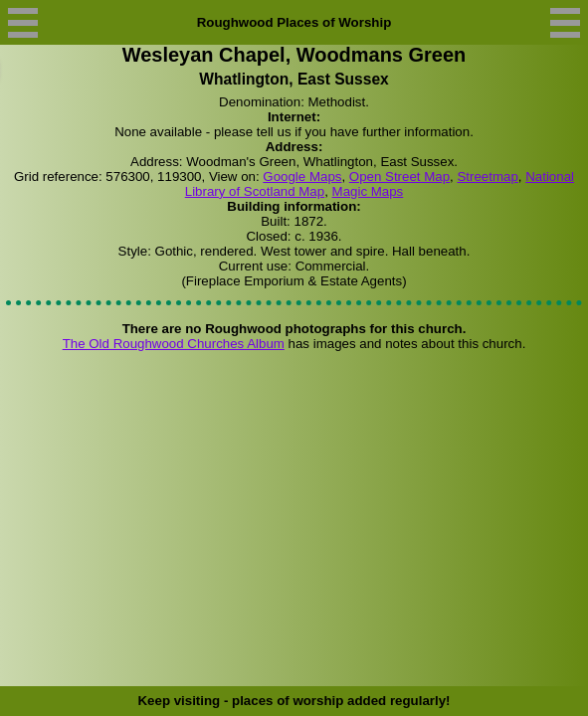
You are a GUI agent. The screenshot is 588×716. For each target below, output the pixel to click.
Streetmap (487, 177)
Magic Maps (368, 191)
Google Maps (302, 177)
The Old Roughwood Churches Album (174, 344)
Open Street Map (399, 177)
